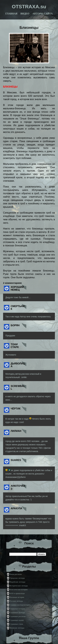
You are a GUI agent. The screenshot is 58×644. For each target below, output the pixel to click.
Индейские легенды (18, 582)
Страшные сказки (17, 620)
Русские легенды (16, 601)
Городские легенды (17, 578)
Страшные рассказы (18, 616)
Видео (25, 14)
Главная (11, 14)
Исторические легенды (19, 586)
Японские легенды (17, 628)
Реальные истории (17, 597)
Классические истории (19, 590)
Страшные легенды (17, 613)
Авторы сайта (43, 14)
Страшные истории (17, 609)
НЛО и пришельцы (17, 593)
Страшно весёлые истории (20, 605)
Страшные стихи (16, 624)
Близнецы (29, 28)
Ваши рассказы (16, 574)
